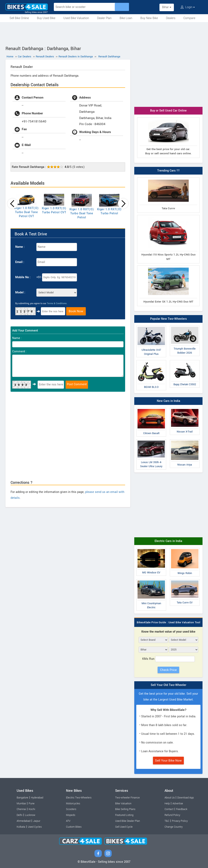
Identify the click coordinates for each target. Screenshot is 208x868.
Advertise (178, 804)
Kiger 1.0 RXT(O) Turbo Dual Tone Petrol (82, 213)
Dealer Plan (104, 18)
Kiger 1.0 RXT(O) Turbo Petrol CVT (54, 210)
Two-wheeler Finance (127, 798)
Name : (20, 247)
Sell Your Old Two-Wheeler (168, 685)
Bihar (167, 7)
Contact (169, 809)
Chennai (21, 809)
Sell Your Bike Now (168, 761)
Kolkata (21, 827)
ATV (68, 821)
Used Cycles (35, 827)
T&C (167, 821)
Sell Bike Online (19, 18)
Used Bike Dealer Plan (128, 821)
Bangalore (22, 798)
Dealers (171, 18)
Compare (189, 18)
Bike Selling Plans (125, 809)
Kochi (32, 809)
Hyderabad (37, 798)
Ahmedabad (24, 821)
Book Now (76, 311)
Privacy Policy (180, 821)
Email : (20, 262)
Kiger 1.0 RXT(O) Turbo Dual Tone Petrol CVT (27, 212)
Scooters (71, 809)
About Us (170, 798)
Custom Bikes (74, 827)
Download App (186, 798)
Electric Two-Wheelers (79, 798)
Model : (20, 292)
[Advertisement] (104, 33)
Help (167, 804)
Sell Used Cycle (124, 827)
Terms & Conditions (57, 303)
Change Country (174, 827)
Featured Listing (124, 815)
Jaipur (37, 821)
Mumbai (21, 804)
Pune (32, 804)
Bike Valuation (123, 804)
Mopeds (71, 815)
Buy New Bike (149, 18)
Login (188, 7)
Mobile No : (23, 277)
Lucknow (30, 815)
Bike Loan (126, 18)
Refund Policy (172, 815)
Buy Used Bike (46, 18)
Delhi (19, 815)
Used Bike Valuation (76, 18)
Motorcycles (73, 804)
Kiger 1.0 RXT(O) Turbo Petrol (109, 211)
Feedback (182, 809)
